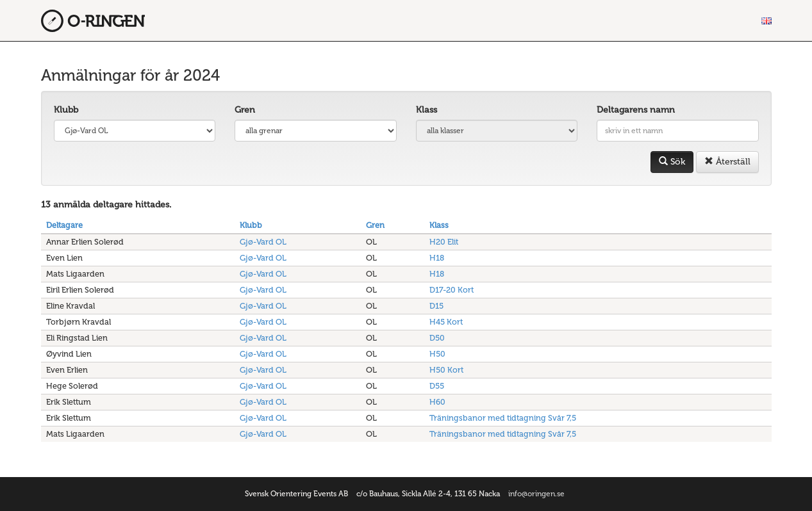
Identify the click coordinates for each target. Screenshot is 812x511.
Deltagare (64, 225)
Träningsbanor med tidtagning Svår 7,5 (503, 418)
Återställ (727, 162)
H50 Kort (446, 370)
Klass (427, 110)
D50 (437, 338)
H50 (437, 354)
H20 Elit (444, 242)
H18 (437, 258)
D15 (436, 306)
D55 (437, 386)
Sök (672, 162)
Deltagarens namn (636, 110)
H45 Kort (446, 322)
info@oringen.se (536, 494)
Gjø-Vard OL (263, 242)
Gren (245, 110)
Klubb (66, 110)
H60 (437, 402)
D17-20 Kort (452, 290)
